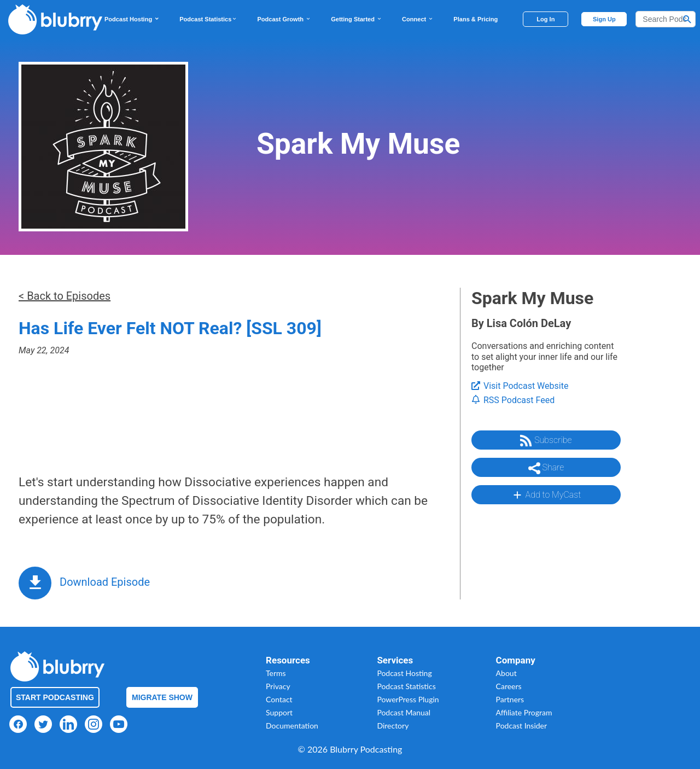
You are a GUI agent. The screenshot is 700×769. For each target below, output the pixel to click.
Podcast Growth (284, 19)
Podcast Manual (404, 712)
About (506, 673)
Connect (418, 19)
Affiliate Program (524, 712)
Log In (546, 19)
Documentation (292, 726)
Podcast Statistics (208, 19)
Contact (279, 699)
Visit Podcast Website (520, 386)
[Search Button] (687, 19)
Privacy (278, 686)
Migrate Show (162, 697)
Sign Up (604, 19)
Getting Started (357, 19)
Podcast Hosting (132, 19)
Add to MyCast (546, 495)
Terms (276, 673)
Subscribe (546, 441)
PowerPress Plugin (408, 699)
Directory (393, 726)
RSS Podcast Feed (513, 400)
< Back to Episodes (65, 296)
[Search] (666, 19)
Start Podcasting (55, 697)
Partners (510, 699)
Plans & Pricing (476, 19)
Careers (509, 686)
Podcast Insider (522, 726)
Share (546, 468)
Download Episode (105, 582)
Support (279, 712)
